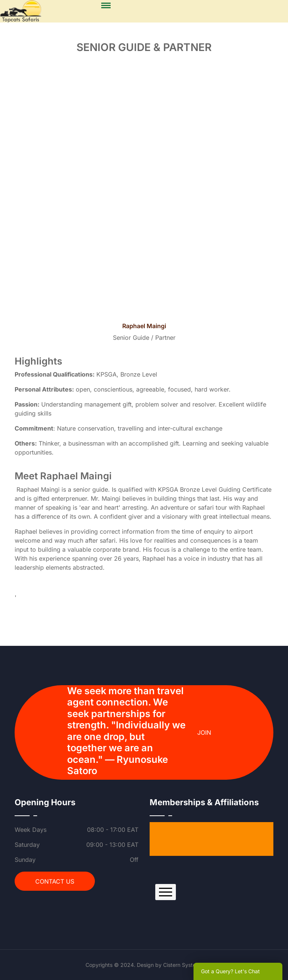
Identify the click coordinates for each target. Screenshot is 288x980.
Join (204, 732)
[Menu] (106, 6)
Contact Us (55, 881)
